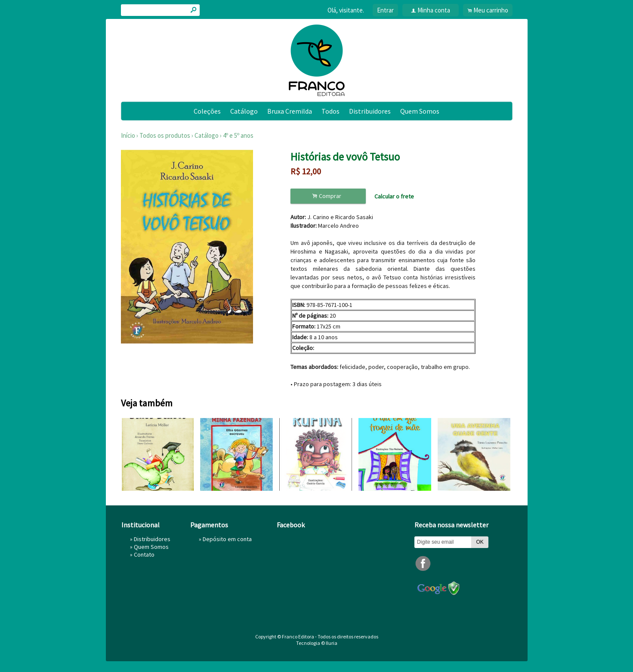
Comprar (328, 196)
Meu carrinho (491, 10)
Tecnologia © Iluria (317, 643)
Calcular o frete (394, 196)
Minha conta (434, 10)
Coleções (207, 111)
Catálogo (244, 111)
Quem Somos (420, 111)
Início (128, 135)
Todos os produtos (165, 135)
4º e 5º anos (238, 135)
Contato (144, 554)
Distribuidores (370, 111)
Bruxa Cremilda (290, 111)
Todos (330, 111)
